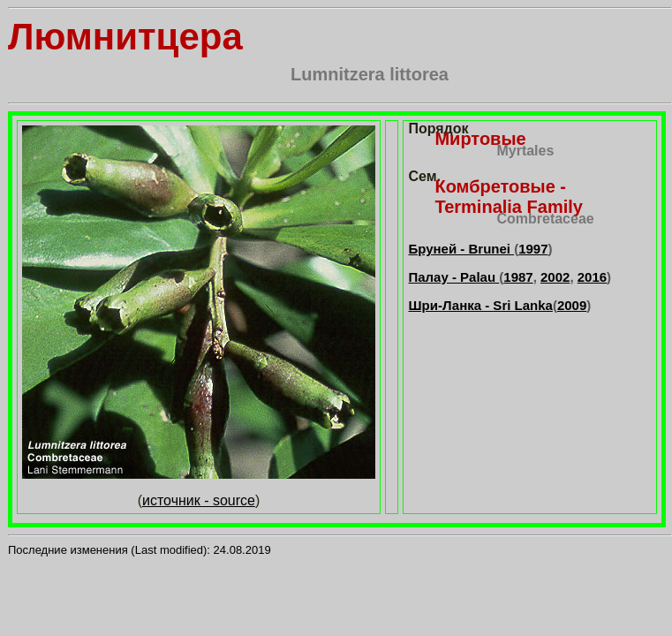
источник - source (199, 500)
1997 (533, 249)
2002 (555, 277)
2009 (572, 305)
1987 (518, 277)
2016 (592, 277)
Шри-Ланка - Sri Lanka (480, 305)
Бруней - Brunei (461, 249)
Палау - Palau (453, 277)
